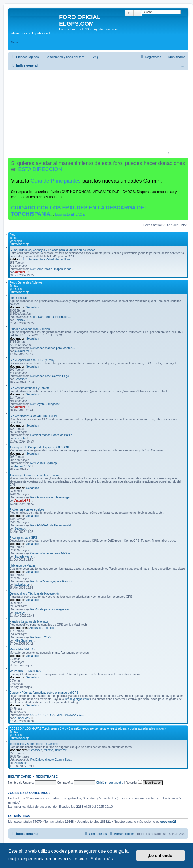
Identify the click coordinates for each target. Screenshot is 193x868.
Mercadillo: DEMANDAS (25, 671)
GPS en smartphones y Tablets (29, 388)
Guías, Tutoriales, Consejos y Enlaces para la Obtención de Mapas (52, 250)
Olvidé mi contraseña (110, 783)
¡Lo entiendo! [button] (161, 856)
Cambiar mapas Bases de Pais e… (53, 435)
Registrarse (47, 777)
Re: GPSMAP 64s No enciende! (51, 525)
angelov (19, 613)
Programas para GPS (23, 538)
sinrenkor (60, 750)
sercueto (20, 438)
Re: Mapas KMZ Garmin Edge (50, 376)
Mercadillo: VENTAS (23, 649)
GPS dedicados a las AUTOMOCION (33, 416)
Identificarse (20, 777)
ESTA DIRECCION (40, 169)
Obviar (14, 42)
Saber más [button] (102, 859)
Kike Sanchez (23, 641)
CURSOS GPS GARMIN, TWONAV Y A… (57, 715)
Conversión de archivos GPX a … (52, 553)
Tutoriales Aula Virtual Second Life (46, 259)
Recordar (134, 783)
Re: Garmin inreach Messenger (50, 497)
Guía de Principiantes (56, 181)
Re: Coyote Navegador (45, 404)
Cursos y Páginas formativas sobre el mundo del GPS (44, 693)
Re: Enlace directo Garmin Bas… (51, 760)
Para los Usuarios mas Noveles (30, 329)
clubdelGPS (22, 718)
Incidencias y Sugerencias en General (34, 744)
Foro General (18, 298)
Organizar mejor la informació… (51, 317)
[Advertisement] (96, 114)
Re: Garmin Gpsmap (44, 463)
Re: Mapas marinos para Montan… (53, 348)
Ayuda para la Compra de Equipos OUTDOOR (39, 447)
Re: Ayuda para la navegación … (51, 609)
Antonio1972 (23, 466)
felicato (48, 750)
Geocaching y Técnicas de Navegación (34, 594)
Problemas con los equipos (27, 510)
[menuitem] (62, 57)
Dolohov (20, 320)
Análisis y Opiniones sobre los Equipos (34, 475)
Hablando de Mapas (23, 566)
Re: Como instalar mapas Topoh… (52, 269)
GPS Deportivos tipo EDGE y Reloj (32, 360)
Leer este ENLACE (70, 215)
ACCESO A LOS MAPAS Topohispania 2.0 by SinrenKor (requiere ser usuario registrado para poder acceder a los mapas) (88, 729)
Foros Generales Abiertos (26, 283)
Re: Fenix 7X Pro (41, 637)
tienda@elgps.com (77, 699)
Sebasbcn (33, 307)
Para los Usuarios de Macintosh (30, 622)
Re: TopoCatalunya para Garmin (51, 581)
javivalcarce (22, 351)
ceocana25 (168, 822)
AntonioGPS (22, 272)
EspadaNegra (23, 557)
